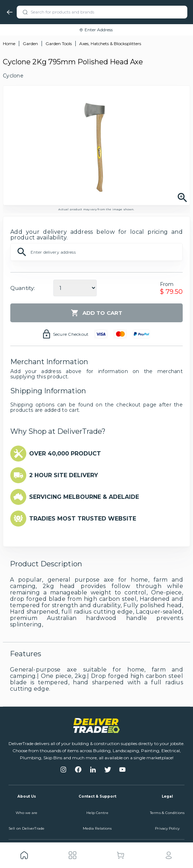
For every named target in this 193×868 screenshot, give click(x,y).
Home (9, 44)
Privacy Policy (167, 828)
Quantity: (23, 288)
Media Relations (97, 828)
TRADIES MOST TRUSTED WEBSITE (83, 519)
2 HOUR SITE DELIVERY (64, 475)
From (167, 284)
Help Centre (97, 813)
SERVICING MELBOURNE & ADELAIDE (84, 497)
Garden (30, 44)
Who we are (27, 813)
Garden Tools (59, 44)
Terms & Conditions (167, 813)
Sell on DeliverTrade (26, 828)
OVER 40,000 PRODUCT (65, 454)
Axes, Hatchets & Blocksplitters (110, 44)
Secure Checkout (71, 334)
